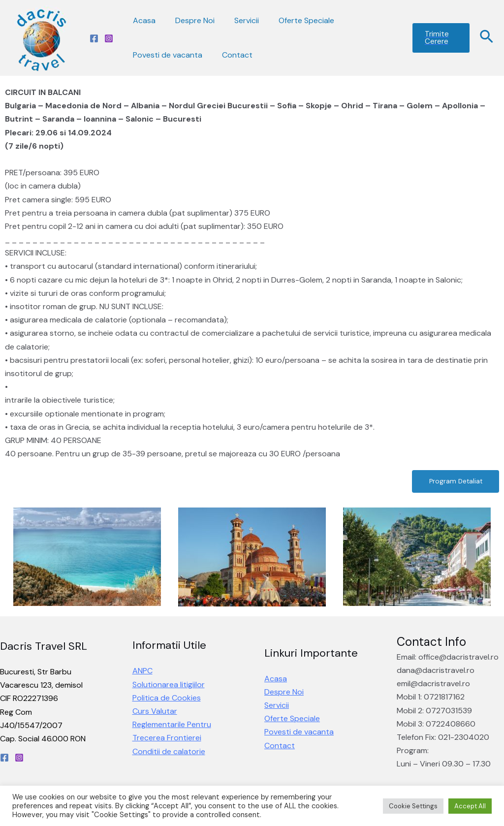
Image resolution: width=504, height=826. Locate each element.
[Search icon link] (487, 38)
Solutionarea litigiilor (169, 685)
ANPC (142, 672)
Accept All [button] (470, 806)
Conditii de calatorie (169, 752)
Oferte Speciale (293, 20)
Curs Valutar (155, 713)
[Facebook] (94, 38)
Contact (231, 55)
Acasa (142, 20)
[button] (452, 482)
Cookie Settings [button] (413, 806)
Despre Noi (189, 20)
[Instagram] (109, 38)
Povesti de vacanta (166, 55)
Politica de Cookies (167, 699)
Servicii (237, 20)
